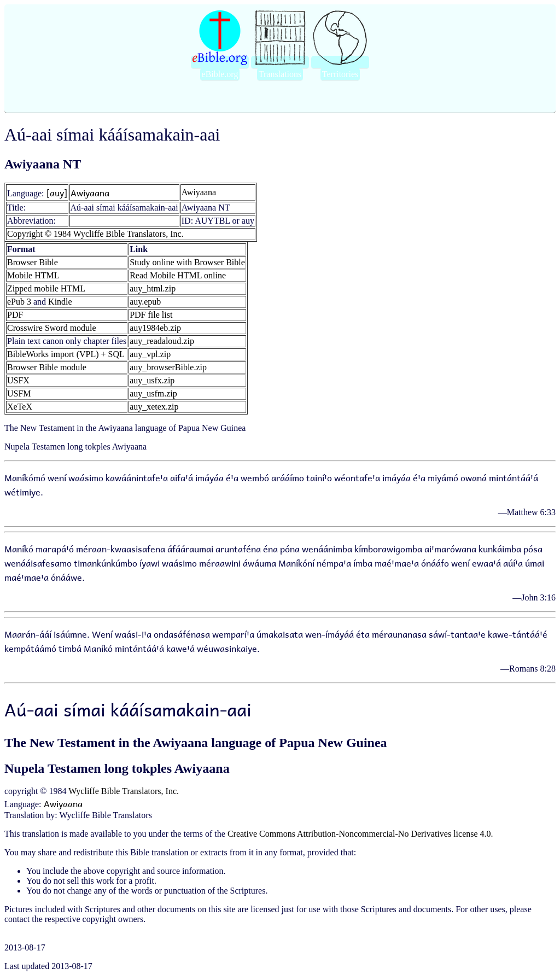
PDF (15, 315)
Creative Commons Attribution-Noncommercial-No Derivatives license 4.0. (360, 834)
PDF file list (151, 315)
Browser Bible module (47, 367)
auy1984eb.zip (155, 328)
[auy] (57, 192)
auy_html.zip (153, 288)
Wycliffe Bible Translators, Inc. (124, 791)
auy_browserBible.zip (168, 367)
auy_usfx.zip (152, 380)
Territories (340, 74)
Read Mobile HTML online (178, 275)
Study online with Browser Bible (187, 262)
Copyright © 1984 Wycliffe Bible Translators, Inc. (95, 234)
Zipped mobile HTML (46, 288)
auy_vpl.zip (150, 354)
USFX (18, 380)
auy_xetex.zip (154, 407)
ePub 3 (19, 302)
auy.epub (145, 302)
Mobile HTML (33, 275)
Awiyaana (90, 192)
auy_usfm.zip (153, 393)
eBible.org (220, 74)
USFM (19, 393)
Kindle (60, 302)
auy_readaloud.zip (162, 341)
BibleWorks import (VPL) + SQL (66, 354)
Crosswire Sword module (52, 328)
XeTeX (20, 407)
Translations (280, 74)
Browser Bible (33, 262)
